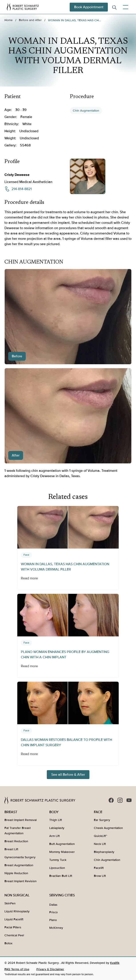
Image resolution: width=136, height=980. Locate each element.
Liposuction (57, 868)
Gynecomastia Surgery (20, 857)
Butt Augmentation (62, 844)
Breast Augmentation (19, 865)
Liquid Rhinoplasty (17, 911)
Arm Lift (54, 836)
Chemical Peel (14, 935)
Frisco (53, 912)
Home (9, 20)
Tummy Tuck (58, 860)
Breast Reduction (16, 841)
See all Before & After (68, 775)
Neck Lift (100, 844)
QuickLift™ (101, 836)
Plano (53, 920)
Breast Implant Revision (21, 881)
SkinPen (10, 903)
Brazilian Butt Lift (61, 876)
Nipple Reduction (16, 873)
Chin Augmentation (86, 111)
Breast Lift (11, 849)
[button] (125, 7)
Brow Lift (100, 876)
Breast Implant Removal (21, 820)
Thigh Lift (56, 820)
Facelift (99, 868)
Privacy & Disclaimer (50, 969)
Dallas (53, 905)
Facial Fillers (13, 927)
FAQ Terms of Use (17, 969)
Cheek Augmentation (108, 828)
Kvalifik (115, 963)
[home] (23, 7)
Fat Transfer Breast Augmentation (18, 831)
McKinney (56, 928)
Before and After (30, 20)
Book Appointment (89, 7)
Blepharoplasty (104, 852)
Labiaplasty (57, 828)
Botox (8, 943)
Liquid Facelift (14, 919)
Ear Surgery (102, 820)
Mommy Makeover (62, 852)
